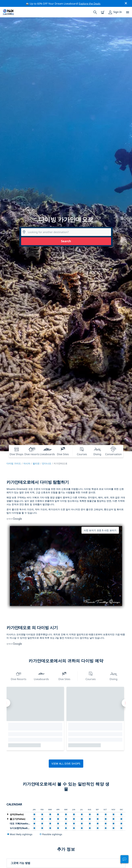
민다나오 (47, 463)
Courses (91, 676)
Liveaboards (41, 676)
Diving (114, 676)
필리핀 (36, 463)
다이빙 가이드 (14, 463)
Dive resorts (19, 676)
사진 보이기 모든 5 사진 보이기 (100, 530)
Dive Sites (64, 676)
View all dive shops (66, 764)
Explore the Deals (90, 4)
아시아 (27, 463)
